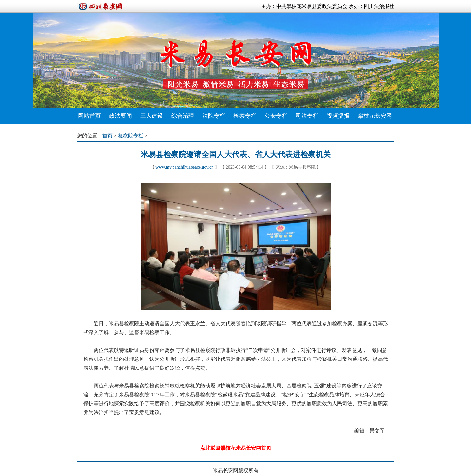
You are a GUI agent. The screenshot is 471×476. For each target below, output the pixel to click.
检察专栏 (245, 116)
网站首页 (89, 116)
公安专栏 (276, 116)
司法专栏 (307, 116)
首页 (108, 136)
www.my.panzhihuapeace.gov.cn (184, 167)
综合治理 (183, 116)
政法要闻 (121, 116)
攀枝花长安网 (375, 116)
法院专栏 (214, 116)
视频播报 (338, 116)
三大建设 (152, 116)
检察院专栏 (131, 136)
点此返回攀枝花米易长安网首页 (236, 448)
